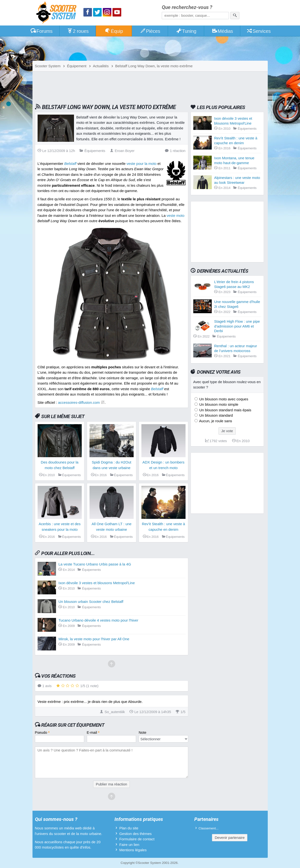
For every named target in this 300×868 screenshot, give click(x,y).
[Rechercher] (235, 16)
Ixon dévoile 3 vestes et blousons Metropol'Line (97, 583)
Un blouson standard (216, 415)
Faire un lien (129, 845)
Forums (41, 31)
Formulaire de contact (137, 839)
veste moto (175, 215)
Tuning (186, 31)
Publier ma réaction (111, 784)
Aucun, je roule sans (215, 421)
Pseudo (42, 732)
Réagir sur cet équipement (73, 725)
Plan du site (129, 828)
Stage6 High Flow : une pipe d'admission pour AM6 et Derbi (237, 326)
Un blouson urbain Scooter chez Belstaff (91, 602)
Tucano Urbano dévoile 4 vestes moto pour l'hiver (98, 620)
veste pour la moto (142, 164)
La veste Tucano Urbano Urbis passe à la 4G (95, 564)
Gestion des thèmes (135, 834)
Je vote (227, 431)
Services (259, 31)
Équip (114, 31)
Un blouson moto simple (218, 404)
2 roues (78, 31)
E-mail (93, 732)
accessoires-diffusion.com (79, 402)
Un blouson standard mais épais (225, 410)
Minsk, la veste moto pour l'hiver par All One (94, 639)
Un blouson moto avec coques (223, 399)
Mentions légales (133, 850)
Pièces (150, 31)
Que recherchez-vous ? (187, 7)
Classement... (209, 828)
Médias (222, 31)
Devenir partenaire (230, 838)
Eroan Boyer (122, 151)
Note (143, 732)
